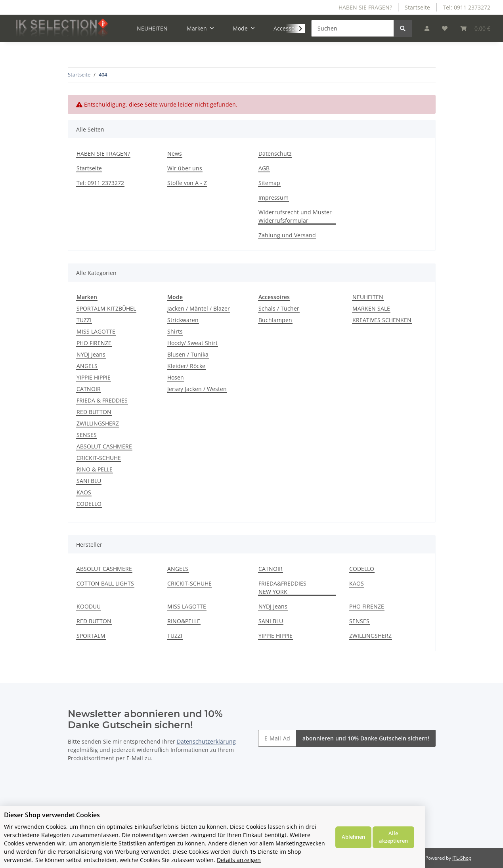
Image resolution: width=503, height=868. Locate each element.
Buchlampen (275, 320)
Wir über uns (185, 168)
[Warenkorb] (475, 28)
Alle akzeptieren (471, 841)
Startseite (417, 7)
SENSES (87, 435)
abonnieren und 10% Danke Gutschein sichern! (366, 738)
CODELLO (89, 504)
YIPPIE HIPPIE (94, 377)
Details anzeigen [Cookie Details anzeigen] (331, 860)
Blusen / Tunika (188, 354)
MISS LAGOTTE (96, 331)
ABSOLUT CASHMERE (104, 446)
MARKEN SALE (371, 308)
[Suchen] (353, 28)
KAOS (84, 492)
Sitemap (269, 183)
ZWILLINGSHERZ (98, 423)
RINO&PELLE (184, 621)
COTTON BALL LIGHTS (105, 583)
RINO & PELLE (95, 469)
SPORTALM (91, 636)
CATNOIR (89, 389)
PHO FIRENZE (94, 343)
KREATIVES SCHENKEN (382, 320)
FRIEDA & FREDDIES (102, 400)
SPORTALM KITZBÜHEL (106, 308)
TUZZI (84, 320)
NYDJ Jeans (91, 354)
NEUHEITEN (368, 297)
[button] (427, 28)
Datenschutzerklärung (206, 741)
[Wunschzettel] (445, 28)
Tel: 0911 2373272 (467, 7)
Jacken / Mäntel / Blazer (199, 308)
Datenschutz (275, 154)
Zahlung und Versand (287, 235)
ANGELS (87, 366)
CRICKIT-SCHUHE (99, 458)
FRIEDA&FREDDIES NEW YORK (282, 588)
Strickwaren (183, 320)
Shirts (175, 331)
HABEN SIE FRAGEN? (365, 7)
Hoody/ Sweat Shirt (192, 343)
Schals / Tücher (279, 308)
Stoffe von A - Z (187, 183)
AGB (264, 168)
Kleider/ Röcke (186, 366)
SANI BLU (89, 481)
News (175, 154)
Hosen (176, 377)
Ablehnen (431, 841)
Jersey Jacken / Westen (197, 389)
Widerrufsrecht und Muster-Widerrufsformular (296, 216)
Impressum (273, 197)
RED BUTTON (94, 412)
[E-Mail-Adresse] (277, 738)
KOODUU (89, 606)
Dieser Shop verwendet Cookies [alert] (52, 823)
